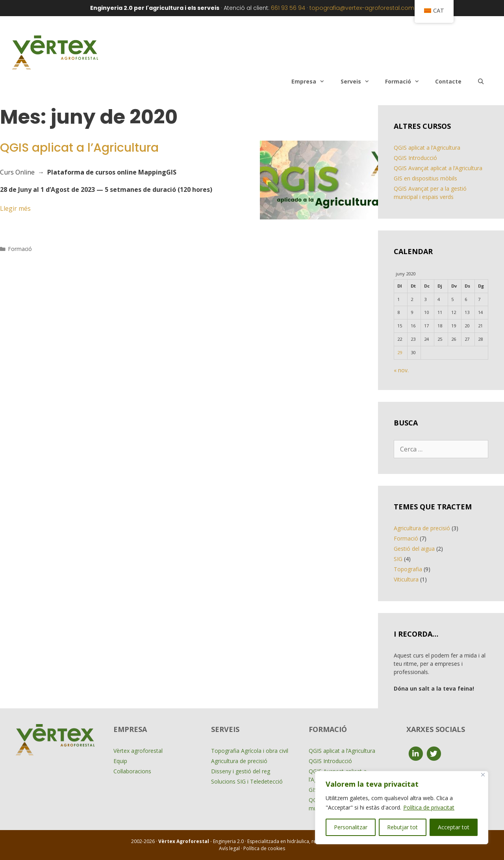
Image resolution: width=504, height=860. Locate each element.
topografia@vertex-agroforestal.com (362, 8)
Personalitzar (351, 827)
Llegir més (15, 208)
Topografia (408, 569)
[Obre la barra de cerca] (481, 82)
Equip (120, 761)
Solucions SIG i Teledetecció (247, 781)
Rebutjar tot (402, 827)
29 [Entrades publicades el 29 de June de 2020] (400, 352)
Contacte (448, 81)
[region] (402, 808)
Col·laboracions (132, 771)
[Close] (483, 775)
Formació (406, 82)
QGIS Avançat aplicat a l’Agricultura (438, 168)
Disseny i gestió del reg (241, 771)
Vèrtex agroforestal (138, 751)
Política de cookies (264, 848)
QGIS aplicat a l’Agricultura (79, 148)
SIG (398, 559)
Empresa (312, 82)
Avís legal (230, 848)
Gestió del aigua (414, 549)
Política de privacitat (429, 807)
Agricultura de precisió (422, 528)
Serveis (359, 82)
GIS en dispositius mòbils (425, 178)
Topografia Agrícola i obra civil (250, 751)
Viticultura (406, 579)
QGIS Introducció (415, 158)
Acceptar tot (454, 827)
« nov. (401, 370)
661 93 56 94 (288, 8)
